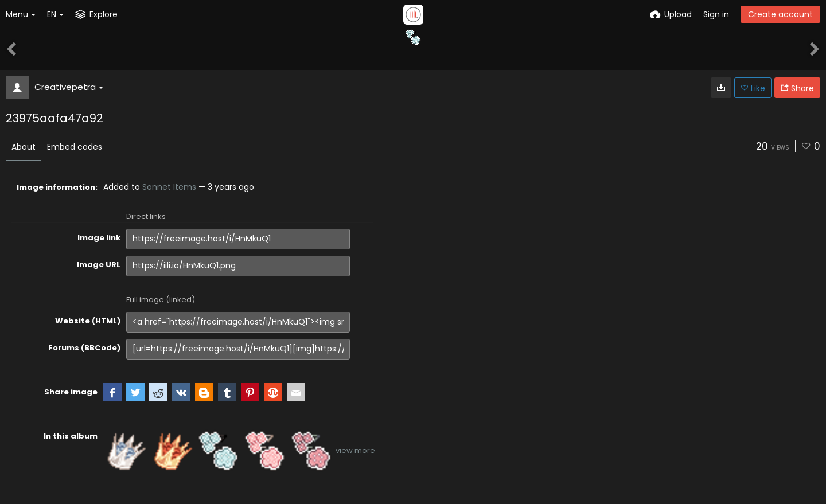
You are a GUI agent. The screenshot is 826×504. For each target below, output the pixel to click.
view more (355, 450)
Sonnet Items (169, 187)
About (24, 147)
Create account (780, 14)
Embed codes (75, 147)
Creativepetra (69, 87)
